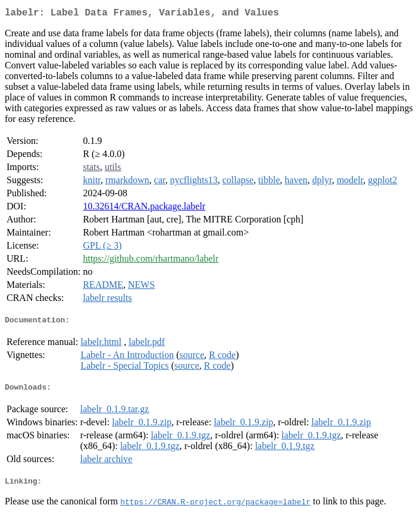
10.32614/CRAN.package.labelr (144, 208)
